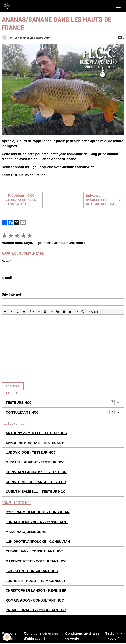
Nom (5, 261)
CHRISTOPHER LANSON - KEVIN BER (36, 590)
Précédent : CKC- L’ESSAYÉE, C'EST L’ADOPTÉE (21, 200)
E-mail (7, 278)
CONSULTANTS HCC (22, 412)
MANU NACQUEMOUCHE (26, 532)
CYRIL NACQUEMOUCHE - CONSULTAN (38, 512)
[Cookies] (7, 637)
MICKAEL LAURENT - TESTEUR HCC (35, 462)
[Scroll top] (119, 637)
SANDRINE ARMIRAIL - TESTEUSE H (35, 443)
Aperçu (93, 312)
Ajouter (13, 386)
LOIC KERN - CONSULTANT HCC (32, 571)
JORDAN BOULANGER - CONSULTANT (37, 522)
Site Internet (11, 294)
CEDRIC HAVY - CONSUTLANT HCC (34, 551)
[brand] (8, 6)
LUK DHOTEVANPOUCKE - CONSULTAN (38, 542)
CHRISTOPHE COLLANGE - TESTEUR (36, 482)
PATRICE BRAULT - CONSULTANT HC (36, 610)
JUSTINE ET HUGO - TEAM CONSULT (36, 581)
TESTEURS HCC (19, 403)
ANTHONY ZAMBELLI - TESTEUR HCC (36, 433)
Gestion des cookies (114, 636)
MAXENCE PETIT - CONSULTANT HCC (36, 561)
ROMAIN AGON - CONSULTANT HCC (35, 600)
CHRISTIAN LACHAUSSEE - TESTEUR (36, 472)
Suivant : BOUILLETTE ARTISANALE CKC (104, 200)
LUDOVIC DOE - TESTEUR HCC (31, 452)
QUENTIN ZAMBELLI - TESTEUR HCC (36, 492)
